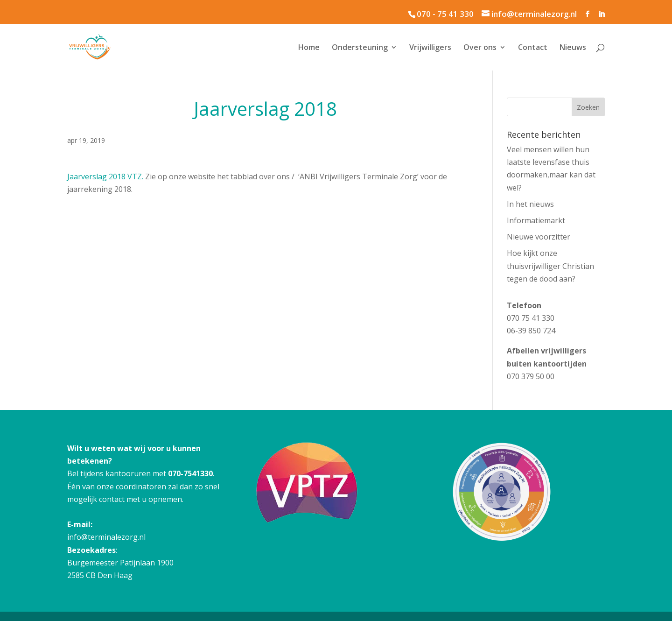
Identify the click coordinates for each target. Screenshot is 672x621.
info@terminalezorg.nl (106, 537)
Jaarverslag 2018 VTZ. (106, 176)
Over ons (480, 48)
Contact (533, 48)
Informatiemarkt (536, 220)
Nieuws (573, 48)
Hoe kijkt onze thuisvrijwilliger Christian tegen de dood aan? (550, 266)
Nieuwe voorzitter (539, 237)
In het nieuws (530, 204)
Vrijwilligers (430, 48)
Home (309, 48)
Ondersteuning (360, 48)
